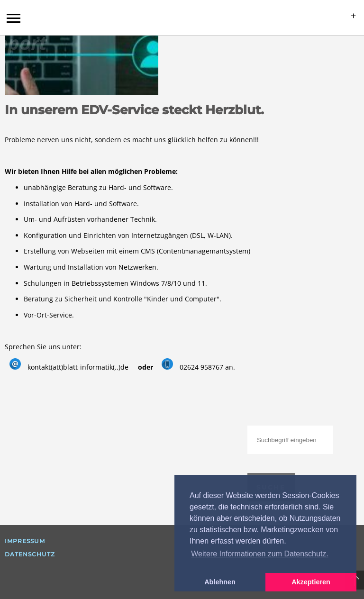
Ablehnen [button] (220, 582)
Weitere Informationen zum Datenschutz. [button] (260, 554)
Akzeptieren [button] (311, 582)
